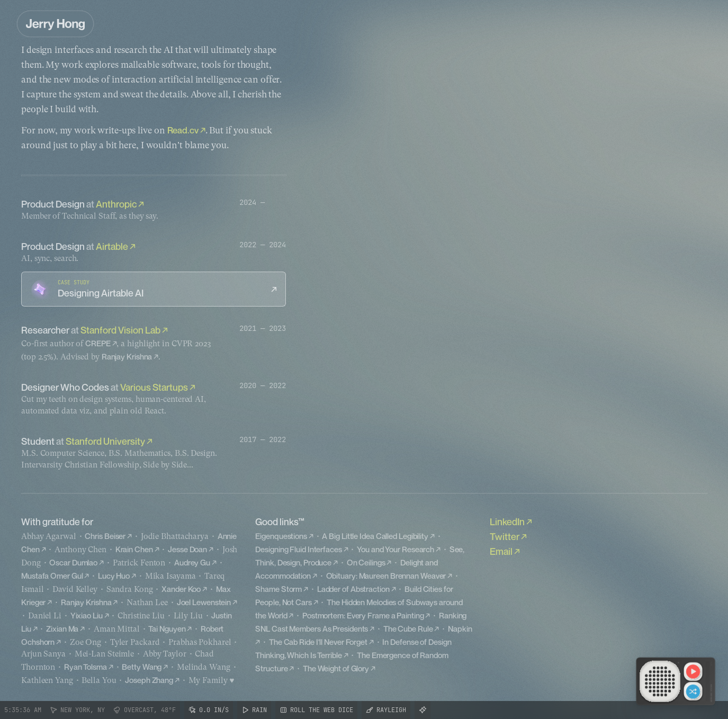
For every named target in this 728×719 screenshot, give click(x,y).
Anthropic (116, 204)
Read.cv (183, 130)
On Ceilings (366, 562)
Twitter (505, 536)
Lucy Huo (114, 576)
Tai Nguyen (167, 628)
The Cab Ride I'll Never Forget (318, 642)
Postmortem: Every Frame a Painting (363, 615)
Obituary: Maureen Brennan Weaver (386, 576)
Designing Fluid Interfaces (298, 549)
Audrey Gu (192, 562)
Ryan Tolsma (86, 667)
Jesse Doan (187, 549)
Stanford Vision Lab (120, 330)
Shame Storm (278, 589)
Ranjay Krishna (127, 356)
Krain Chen (134, 549)
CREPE (98, 343)
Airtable (112, 246)
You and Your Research (396, 549)
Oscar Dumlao (73, 562)
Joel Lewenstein (204, 602)
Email (501, 551)
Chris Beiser (105, 536)
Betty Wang (142, 667)
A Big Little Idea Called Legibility (375, 536)
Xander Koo (181, 589)
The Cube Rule (408, 628)
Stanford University (105, 441)
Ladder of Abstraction (353, 589)
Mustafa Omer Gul (52, 576)
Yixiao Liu (87, 615)
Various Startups (154, 387)
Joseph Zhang (149, 680)
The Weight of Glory (336, 668)
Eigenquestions (281, 536)
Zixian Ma (62, 628)
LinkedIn (507, 522)
